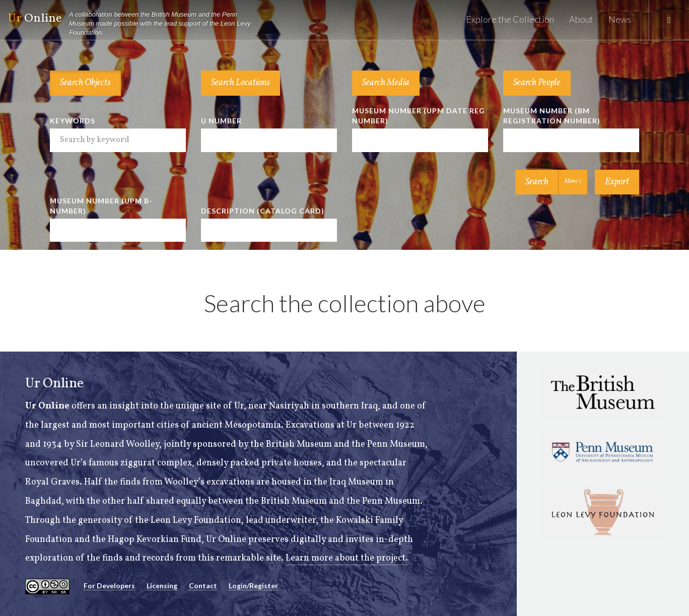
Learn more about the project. (347, 558)
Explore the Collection (510, 19)
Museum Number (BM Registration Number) (552, 116)
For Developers (109, 586)
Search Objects (85, 83)
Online (134, 24)
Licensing (162, 586)
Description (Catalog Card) (263, 211)
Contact (203, 586)
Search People (537, 83)
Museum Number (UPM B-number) (101, 206)
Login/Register (253, 586)
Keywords (73, 121)
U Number (221, 121)
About (581, 19)
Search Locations (240, 83)
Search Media (386, 83)
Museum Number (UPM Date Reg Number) (419, 116)
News (620, 19)
